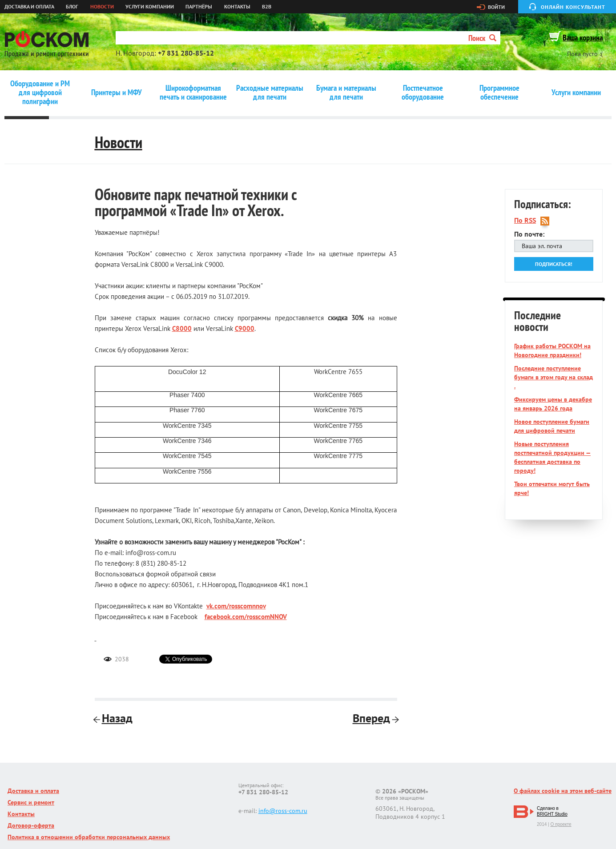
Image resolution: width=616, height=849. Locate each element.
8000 (184, 328)
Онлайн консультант (573, 7)
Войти (496, 7)
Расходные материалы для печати (270, 93)
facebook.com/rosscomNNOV (246, 617)
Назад (114, 718)
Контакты (237, 7)
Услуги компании (150, 7)
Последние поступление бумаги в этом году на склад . (554, 377)
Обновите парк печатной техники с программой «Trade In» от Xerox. (196, 202)
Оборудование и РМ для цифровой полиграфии (40, 93)
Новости (102, 7)
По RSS (525, 221)
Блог (72, 7)
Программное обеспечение (499, 93)
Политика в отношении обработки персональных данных (89, 837)
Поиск (482, 38)
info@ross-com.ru (283, 811)
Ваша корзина (583, 38)
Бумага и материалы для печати (346, 93)
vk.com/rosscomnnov (236, 606)
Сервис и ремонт (31, 802)
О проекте (561, 824)
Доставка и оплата (29, 7)
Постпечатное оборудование (423, 93)
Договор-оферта (31, 825)
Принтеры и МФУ (117, 93)
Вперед (375, 718)
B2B (267, 7)
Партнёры (199, 7)
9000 (246, 328)
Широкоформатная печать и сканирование (193, 93)
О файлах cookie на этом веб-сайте (563, 791)
